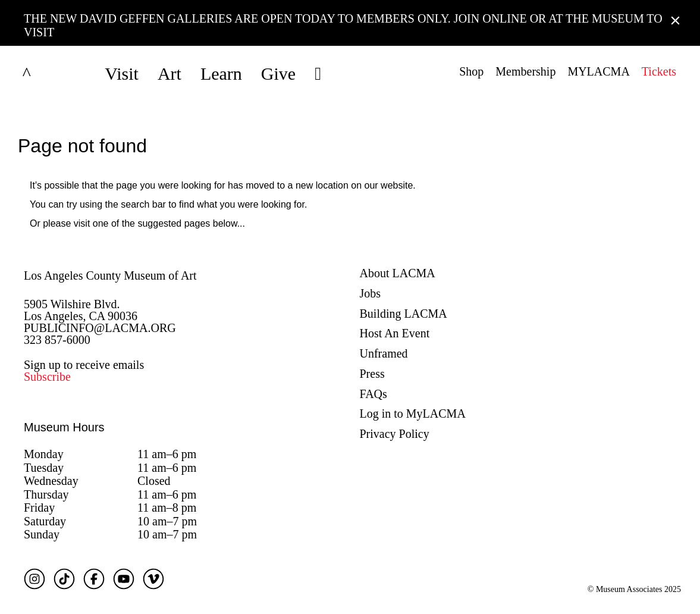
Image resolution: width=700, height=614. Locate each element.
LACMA (56, 74)
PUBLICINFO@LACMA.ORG (100, 328)
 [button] (318, 74)
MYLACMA (598, 71)
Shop (471, 71)
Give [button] (278, 73)
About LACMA (398, 273)
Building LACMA (404, 314)
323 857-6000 (57, 340)
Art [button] (169, 73)
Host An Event (395, 333)
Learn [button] (221, 73)
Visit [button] (122, 73)
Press (372, 374)
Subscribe (47, 377)
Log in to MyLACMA (413, 413)
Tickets (659, 71)
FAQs (373, 394)
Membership (525, 71)
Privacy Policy (395, 434)
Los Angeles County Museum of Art (110, 275)
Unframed (384, 353)
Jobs (371, 293)
